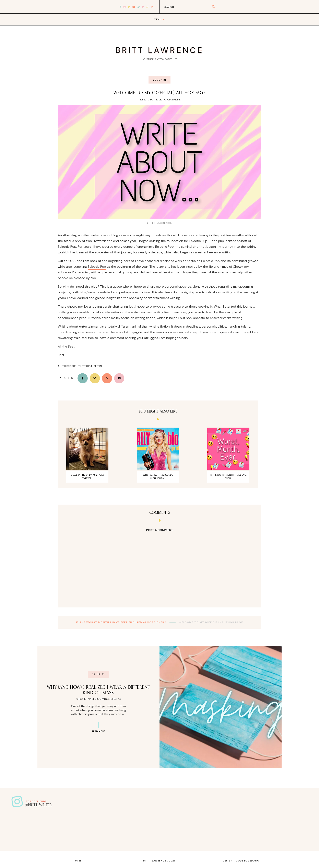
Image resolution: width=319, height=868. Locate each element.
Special (176, 100)
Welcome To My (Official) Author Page (159, 93)
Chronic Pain (84, 699)
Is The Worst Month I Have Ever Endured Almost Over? (122, 622)
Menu (158, 19)
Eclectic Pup (163, 100)
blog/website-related (96, 292)
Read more (98, 731)
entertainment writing (226, 318)
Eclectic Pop (147, 100)
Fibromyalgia (101, 699)
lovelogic (252, 861)
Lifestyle (116, 699)
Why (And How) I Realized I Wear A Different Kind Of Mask (98, 690)
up (78, 861)
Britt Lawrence (159, 50)
